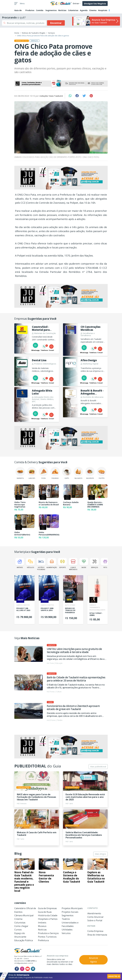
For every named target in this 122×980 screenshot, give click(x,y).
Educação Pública (24, 940)
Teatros (66, 919)
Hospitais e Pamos (48, 919)
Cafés (67, 473)
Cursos (18, 930)
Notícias (62, 10)
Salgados (78, 473)
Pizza (43, 473)
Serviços (51, 33)
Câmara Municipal (24, 915)
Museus (42, 926)
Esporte (62, 563)
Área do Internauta (97, 935)
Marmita (20, 473)
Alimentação (52, 563)
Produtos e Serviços (48, 933)
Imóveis (20, 563)
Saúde (84, 563)
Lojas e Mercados (73, 564)
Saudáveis (90, 473)
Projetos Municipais (72, 908)
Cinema (93, 10)
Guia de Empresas (47, 908)
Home (17, 33)
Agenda (84, 10)
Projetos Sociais (70, 912)
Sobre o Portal (95, 920)
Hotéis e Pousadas (41, 564)
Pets (105, 563)
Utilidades (67, 930)
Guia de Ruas (45, 912)
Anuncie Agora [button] (93, 960)
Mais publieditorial (98, 767)
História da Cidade (48, 915)
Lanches (32, 473)
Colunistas (73, 10)
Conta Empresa (95, 931)
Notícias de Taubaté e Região (34, 33)
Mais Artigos (100, 854)
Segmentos (51, 10)
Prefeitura (43, 940)
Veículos (30, 563)
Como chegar (21, 926)
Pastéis (102, 473)
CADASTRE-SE (114, 976)
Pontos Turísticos (47, 937)
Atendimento (94, 913)
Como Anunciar (95, 917)
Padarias (55, 473)
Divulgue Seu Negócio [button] (95, 4)
